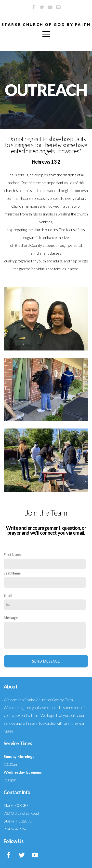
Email (8, 595)
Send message (46, 661)
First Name (12, 555)
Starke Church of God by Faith (46, 24)
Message (11, 618)
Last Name (12, 573)
